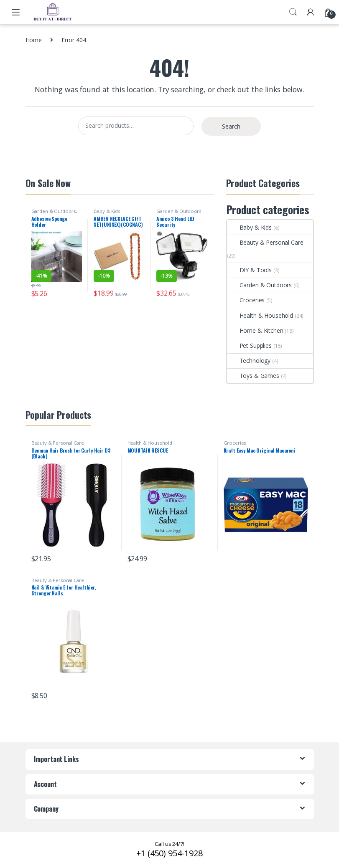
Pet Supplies (249, 345)
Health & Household (260, 315)
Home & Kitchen (255, 330)
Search (293, 12)
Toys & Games (253, 376)
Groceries (246, 300)
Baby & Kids (107, 211)
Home (34, 40)
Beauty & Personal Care (265, 242)
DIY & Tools (249, 270)
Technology (249, 361)
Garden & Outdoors (54, 211)
